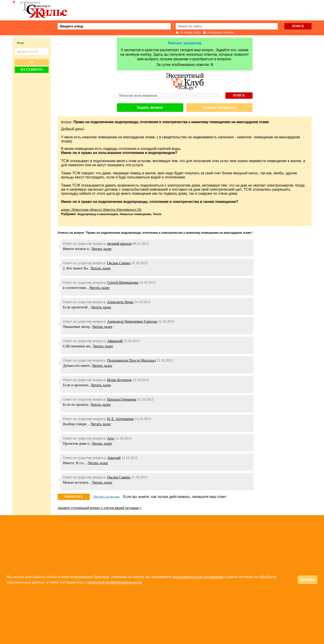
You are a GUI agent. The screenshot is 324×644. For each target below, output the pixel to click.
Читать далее (102, 249)
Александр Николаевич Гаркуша (132, 321)
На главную (32, 70)
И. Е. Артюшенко (121, 419)
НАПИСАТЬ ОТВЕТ (74, 497)
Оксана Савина (119, 263)
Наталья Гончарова (122, 399)
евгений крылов (119, 244)
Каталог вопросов (219, 107)
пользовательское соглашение (198, 577)
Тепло (157, 214)
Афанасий (115, 341)
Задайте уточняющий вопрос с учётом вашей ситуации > (99, 508)
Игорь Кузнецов (119, 380)
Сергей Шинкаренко (123, 282)
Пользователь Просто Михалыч (131, 360)
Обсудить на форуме (106, 497)
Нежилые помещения (135, 214)
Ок (32, 62)
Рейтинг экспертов (184, 43)
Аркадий (114, 458)
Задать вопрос (150, 107)
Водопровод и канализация (98, 214)
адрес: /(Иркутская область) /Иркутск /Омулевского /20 (101, 210)
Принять (307, 580)
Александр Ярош (120, 302)
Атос (111, 438)
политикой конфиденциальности (114, 582)
